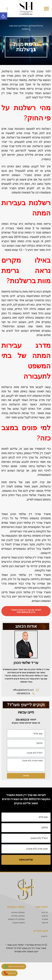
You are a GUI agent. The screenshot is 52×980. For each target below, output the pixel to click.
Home (40, 26)
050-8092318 (32, 799)
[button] (46, 9)
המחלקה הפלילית (28, 26)
